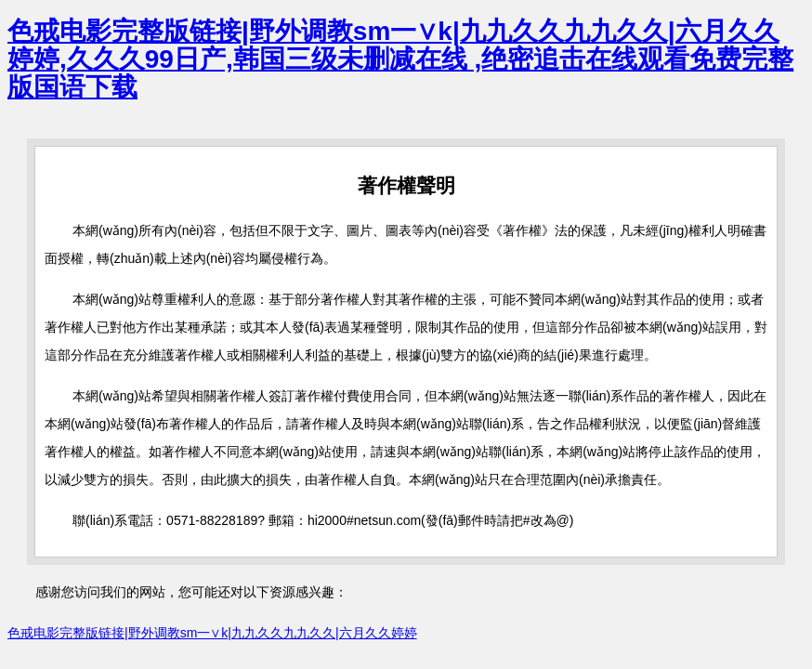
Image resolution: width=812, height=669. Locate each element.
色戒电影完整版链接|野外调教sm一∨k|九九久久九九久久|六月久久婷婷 (212, 633)
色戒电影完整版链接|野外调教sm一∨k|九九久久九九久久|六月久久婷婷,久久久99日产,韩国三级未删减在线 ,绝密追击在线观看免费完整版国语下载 (400, 59)
